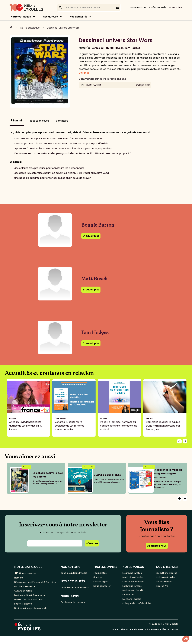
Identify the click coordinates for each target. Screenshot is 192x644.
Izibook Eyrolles (166, 595)
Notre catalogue (21, 17)
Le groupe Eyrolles (134, 573)
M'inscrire (92, 543)
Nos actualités (79, 17)
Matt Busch (117, 48)
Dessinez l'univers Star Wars (63, 28)
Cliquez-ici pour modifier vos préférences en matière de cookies (145, 638)
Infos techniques (39, 121)
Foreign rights (102, 583)
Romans (19, 578)
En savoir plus (91, 236)
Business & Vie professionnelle (32, 616)
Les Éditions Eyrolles (135, 578)
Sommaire (62, 121)
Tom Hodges (132, 48)
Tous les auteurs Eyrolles (71, 575)
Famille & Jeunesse (26, 592)
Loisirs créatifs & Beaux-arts (31, 601)
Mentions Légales (133, 603)
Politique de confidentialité (132, 609)
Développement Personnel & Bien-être (31, 585)
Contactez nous (157, 546)
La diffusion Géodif (134, 593)
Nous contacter (104, 588)
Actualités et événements (69, 594)
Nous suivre (176, 7)
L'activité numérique (135, 583)
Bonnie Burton (100, 48)
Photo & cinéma (24, 611)
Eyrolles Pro (130, 598)
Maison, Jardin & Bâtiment (30, 606)
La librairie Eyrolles (134, 588)
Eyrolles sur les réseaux (75, 611)
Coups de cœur (26, 573)
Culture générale (24, 597)
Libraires (99, 578)
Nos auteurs (50, 17)
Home (11, 28)
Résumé (17, 120)
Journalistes (101, 573)
